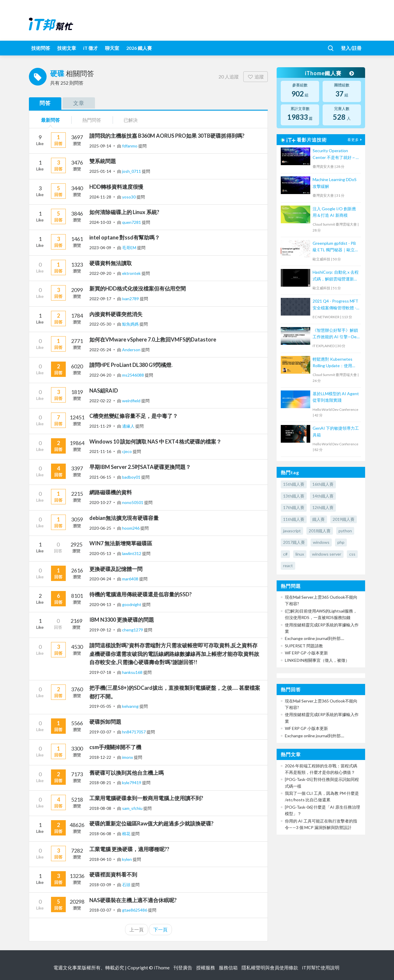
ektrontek (132, 273)
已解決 (131, 120)
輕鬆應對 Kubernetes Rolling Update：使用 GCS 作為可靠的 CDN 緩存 (335, 363)
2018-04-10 (100, 859)
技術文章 (67, 48)
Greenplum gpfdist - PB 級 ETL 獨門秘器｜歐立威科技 (336, 247)
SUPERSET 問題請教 (304, 646)
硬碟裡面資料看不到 (113, 874)
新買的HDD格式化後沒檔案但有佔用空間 (138, 288)
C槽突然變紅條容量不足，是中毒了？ (134, 416)
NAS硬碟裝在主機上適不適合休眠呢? (133, 900)
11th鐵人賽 (294, 519)
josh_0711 (132, 171)
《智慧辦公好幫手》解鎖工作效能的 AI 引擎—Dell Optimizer (335, 334)
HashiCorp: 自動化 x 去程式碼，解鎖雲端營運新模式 (336, 276)
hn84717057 (134, 732)
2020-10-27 (100, 502)
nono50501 (133, 502)
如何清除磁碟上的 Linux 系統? (124, 212)
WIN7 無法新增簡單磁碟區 (121, 543)
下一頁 (160, 929)
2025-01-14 (100, 171)
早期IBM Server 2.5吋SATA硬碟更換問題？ (140, 467)
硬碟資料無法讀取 (111, 263)
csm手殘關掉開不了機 (115, 747)
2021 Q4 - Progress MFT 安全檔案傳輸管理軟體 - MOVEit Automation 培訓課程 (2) (336, 305)
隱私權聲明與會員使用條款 (270, 967)
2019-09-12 (100, 630)
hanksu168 (133, 672)
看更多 (355, 140)
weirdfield (132, 401)
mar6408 (131, 579)
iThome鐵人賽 (329, 73)
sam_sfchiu (133, 808)
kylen (127, 859)
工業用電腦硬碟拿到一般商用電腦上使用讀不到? (146, 798)
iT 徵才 (91, 48)
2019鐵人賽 (344, 519)
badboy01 (132, 477)
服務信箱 (228, 967)
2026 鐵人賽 (139, 48)
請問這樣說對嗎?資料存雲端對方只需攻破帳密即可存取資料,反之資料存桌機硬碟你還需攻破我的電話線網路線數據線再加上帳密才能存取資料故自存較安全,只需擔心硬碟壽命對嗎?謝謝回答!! (174, 654)
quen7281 (132, 222)
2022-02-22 (100, 401)
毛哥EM (130, 248)
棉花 (127, 834)
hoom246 (131, 528)
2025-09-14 (100, 146)
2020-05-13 (100, 553)
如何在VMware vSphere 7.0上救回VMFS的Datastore (153, 339)
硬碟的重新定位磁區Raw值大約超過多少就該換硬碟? (151, 823)
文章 (79, 103)
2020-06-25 (100, 528)
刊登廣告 (183, 967)
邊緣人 (129, 426)
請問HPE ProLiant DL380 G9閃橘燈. (131, 365)
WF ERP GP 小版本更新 (306, 653)
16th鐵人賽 (323, 484)
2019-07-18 (100, 672)
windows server (327, 554)
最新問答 (50, 120)
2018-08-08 (100, 808)
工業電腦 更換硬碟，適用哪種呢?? (129, 849)
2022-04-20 (100, 375)
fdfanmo (130, 146)
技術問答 (41, 48)
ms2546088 (133, 375)
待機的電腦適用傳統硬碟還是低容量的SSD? (141, 594)
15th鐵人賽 (294, 484)
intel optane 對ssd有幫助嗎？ (125, 237)
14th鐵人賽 (323, 496)
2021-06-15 (100, 477)
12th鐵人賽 (323, 507)
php (341, 542)
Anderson (132, 350)
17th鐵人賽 (294, 507)
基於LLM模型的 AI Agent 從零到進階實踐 (336, 397)
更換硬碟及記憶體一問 (116, 569)
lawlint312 (132, 553)
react (288, 565)
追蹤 (256, 77)
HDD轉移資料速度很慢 (116, 187)
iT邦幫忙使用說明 (321, 967)
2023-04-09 (100, 248)
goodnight (132, 604)
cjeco (127, 451)
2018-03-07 (100, 910)
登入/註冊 (351, 48)
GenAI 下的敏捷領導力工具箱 (336, 431)
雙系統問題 (103, 161)
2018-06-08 (100, 834)
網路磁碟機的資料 (111, 492)
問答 (45, 103)
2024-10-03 (100, 222)
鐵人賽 (319, 519)
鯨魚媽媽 (131, 324)
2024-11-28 (100, 197)
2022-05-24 (100, 350)
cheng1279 (133, 630)
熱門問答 (92, 120)
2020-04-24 (100, 579)
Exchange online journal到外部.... (315, 638)
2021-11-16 (100, 451)
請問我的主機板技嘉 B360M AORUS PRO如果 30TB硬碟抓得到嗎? (167, 136)
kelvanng (131, 706)
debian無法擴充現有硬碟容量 (124, 518)
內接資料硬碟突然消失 (116, 314)
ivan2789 (131, 299)
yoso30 (129, 197)
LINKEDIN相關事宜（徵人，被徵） (317, 660)
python (345, 531)
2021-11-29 (100, 426)
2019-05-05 (100, 706)
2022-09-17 (100, 299)
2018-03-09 (100, 885)
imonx (128, 757)
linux (300, 554)
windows (321, 542)
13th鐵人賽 (294, 496)
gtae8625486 (135, 910)
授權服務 (206, 967)
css (352, 554)
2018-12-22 (100, 757)
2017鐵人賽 (294, 542)
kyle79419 (132, 783)
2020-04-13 (100, 604)
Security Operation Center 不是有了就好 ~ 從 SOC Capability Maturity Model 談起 (336, 154)
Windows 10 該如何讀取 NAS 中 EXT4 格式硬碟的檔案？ (155, 441)
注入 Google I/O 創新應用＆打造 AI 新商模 (334, 212)
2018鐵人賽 (320, 531)
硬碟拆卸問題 (105, 722)
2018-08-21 (100, 783)
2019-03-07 (100, 732)
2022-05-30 (100, 324)
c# (285, 554)
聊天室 (112, 48)
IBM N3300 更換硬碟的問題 (122, 620)
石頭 (127, 885)
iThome (162, 967)
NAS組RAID (104, 390)
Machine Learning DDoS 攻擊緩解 (335, 183)
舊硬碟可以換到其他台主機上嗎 (127, 773)
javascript (292, 531)
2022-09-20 (100, 273)
